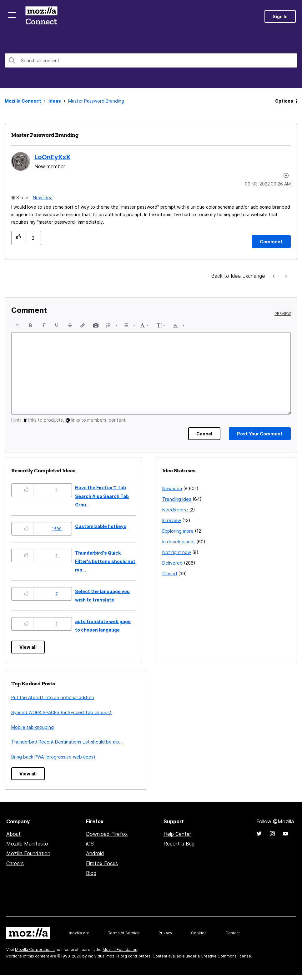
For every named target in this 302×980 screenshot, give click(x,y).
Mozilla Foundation (28, 853)
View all (28, 647)
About (13, 834)
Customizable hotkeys (101, 526)
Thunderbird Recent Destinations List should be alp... (67, 742)
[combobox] (151, 60)
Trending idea (177, 499)
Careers (15, 863)
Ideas (55, 101)
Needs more (175, 510)
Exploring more (178, 531)
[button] (19, 238)
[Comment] (271, 242)
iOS (90, 844)
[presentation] (18, 325)
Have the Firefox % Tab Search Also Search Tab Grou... (102, 496)
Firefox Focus (102, 863)
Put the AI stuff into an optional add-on (53, 697)
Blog (91, 873)
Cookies (199, 933)
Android (95, 853)
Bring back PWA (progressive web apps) (53, 757)
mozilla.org (79, 933)
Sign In (280, 16)
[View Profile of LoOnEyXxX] (52, 157)
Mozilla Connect (41, 16)
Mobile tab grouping (33, 727)
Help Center (177, 834)
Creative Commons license (226, 956)
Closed (170, 574)
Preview (283, 314)
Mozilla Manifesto (27, 844)
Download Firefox (107, 834)
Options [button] (284, 101)
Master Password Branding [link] (96, 101)
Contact (233, 933)
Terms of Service (124, 933)
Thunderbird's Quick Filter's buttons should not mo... (105, 561)
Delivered (172, 563)
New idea (43, 198)
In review (172, 520)
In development (179, 542)
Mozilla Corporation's (35, 950)
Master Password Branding (45, 135)
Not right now (177, 552)
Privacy (165, 933)
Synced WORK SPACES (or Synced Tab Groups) (61, 712)
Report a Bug (179, 844)
